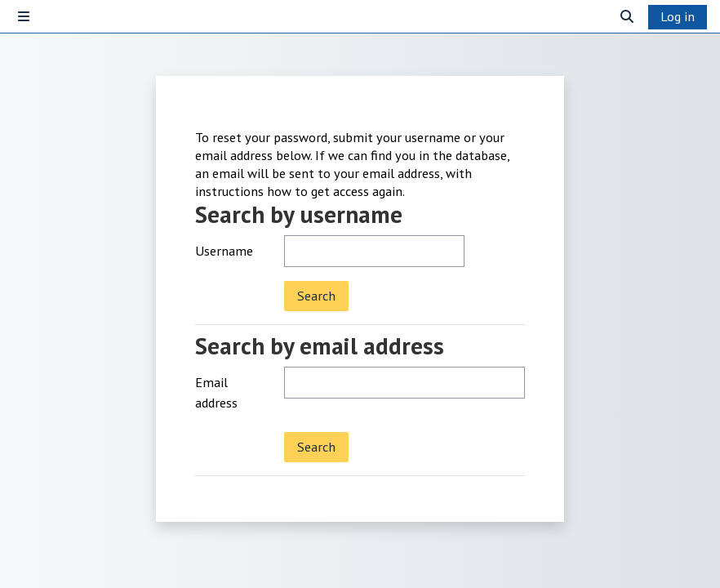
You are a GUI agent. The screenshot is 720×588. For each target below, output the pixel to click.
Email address (216, 392)
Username (224, 251)
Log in (678, 16)
